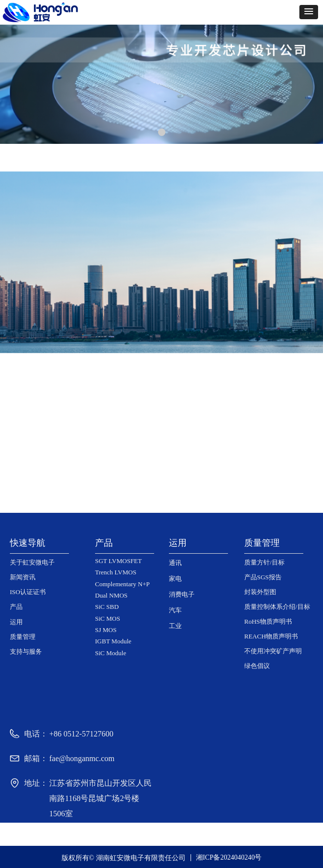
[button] (309, 12)
